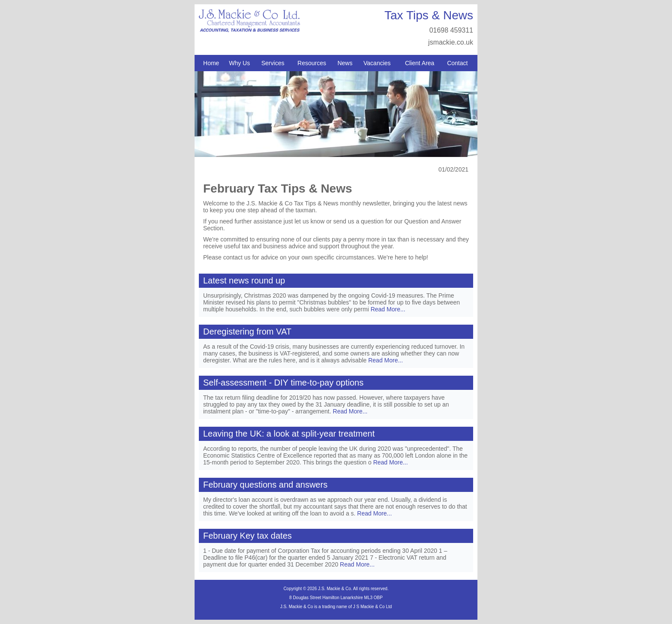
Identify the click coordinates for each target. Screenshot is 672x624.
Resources (312, 63)
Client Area (420, 63)
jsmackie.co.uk (451, 42)
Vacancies (377, 63)
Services (273, 63)
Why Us (239, 63)
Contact (457, 63)
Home (211, 63)
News (345, 63)
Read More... (388, 309)
